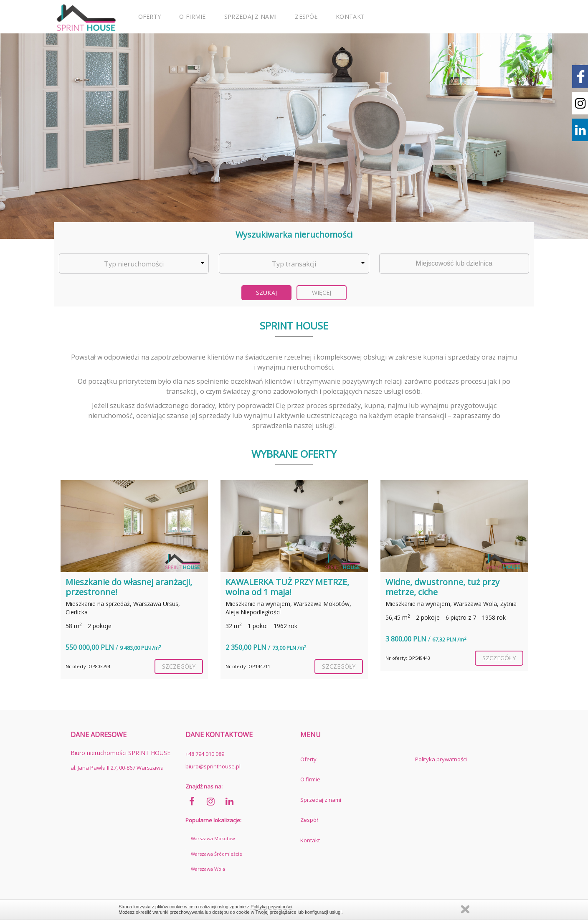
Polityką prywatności (271, 907)
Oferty (150, 16)
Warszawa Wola (208, 869)
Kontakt (350, 16)
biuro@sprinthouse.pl (213, 766)
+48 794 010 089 (205, 754)
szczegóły (179, 666)
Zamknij (465, 909)
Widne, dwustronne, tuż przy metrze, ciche (442, 587)
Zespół (306, 16)
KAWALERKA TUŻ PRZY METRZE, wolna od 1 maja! (287, 587)
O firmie (192, 16)
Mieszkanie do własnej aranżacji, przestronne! (129, 587)
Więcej (322, 293)
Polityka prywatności (441, 759)
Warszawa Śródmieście (217, 854)
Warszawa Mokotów (213, 838)
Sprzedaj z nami (251, 16)
